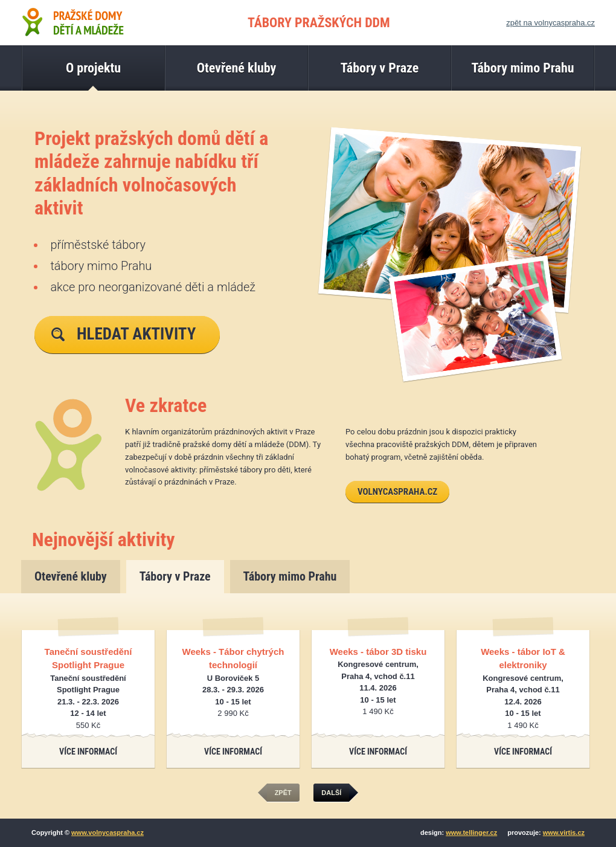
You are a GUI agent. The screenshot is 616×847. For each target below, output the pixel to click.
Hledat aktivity (124, 334)
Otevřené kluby (71, 576)
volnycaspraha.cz (397, 492)
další (335, 793)
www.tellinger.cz (471, 833)
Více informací (88, 752)
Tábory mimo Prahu (290, 576)
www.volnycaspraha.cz (107, 833)
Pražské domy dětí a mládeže (72, 21)
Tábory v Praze (175, 576)
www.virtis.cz (564, 833)
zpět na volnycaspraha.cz (550, 23)
